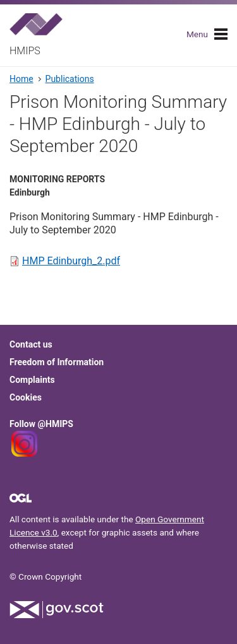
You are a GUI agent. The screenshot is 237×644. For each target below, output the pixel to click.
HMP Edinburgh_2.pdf (71, 261)
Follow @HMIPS (41, 424)
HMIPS (25, 51)
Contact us (31, 344)
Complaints (32, 380)
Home (21, 79)
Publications (70, 79)
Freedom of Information (57, 362)
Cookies (26, 397)
